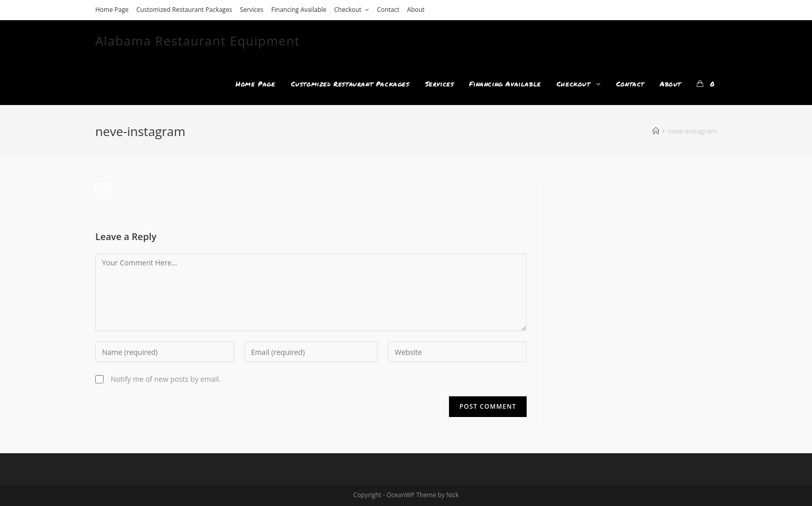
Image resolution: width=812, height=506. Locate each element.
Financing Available (299, 10)
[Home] (656, 131)
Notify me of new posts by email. (166, 379)
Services (251, 10)
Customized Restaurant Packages (184, 10)
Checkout (352, 10)
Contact (388, 10)
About (416, 10)
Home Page (112, 10)
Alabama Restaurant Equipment (198, 41)
